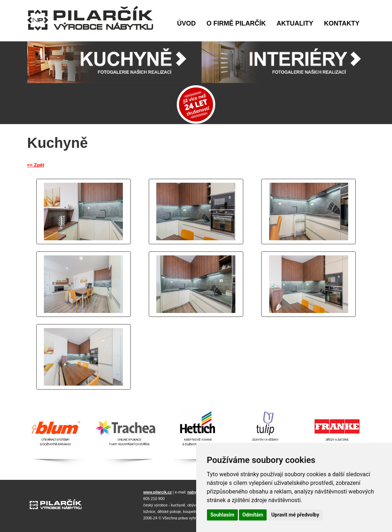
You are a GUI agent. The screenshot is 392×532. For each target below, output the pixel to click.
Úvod (186, 23)
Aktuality (295, 23)
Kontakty (342, 23)
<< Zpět (36, 165)
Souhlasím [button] (223, 515)
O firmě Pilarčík (236, 23)
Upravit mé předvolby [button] (295, 515)
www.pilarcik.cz (158, 492)
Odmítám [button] (253, 515)
